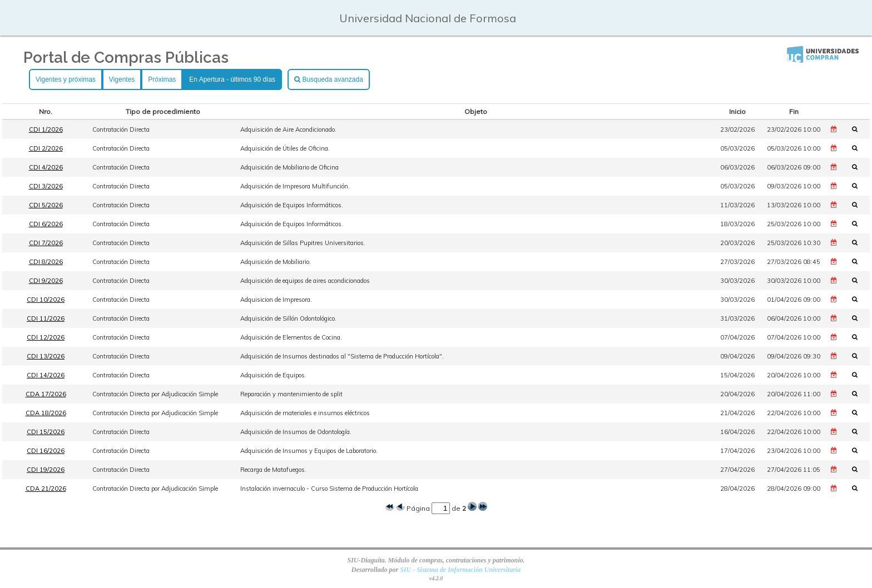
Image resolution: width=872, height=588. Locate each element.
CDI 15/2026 (46, 432)
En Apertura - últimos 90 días (232, 79)
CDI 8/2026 (46, 262)
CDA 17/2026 (46, 394)
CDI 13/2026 (46, 356)
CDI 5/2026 (46, 205)
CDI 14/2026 (46, 375)
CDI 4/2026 (46, 167)
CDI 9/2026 (46, 281)
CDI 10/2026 (46, 300)
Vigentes (122, 79)
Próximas (162, 79)
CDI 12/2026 (46, 337)
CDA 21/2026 (46, 489)
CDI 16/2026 (46, 451)
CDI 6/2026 (46, 224)
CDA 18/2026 (46, 413)
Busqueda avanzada (329, 79)
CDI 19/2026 (46, 470)
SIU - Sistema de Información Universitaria (460, 570)
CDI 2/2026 (46, 148)
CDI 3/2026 (46, 186)
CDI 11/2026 (46, 318)
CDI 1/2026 (46, 129)
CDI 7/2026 (46, 243)
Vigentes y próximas (66, 79)
